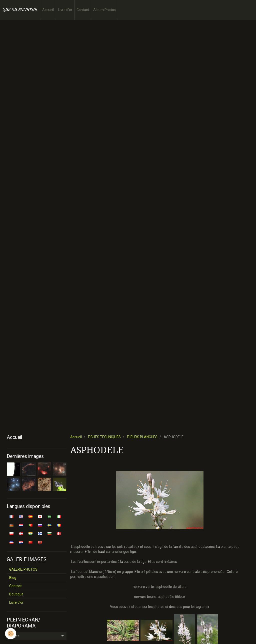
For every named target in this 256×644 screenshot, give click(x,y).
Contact (83, 10)
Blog (13, 578)
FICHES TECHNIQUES (104, 437)
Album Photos (104, 10)
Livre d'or (65, 10)
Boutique (16, 594)
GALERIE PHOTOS (23, 569)
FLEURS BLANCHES (142, 437)
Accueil (48, 10)
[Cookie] (11, 634)
